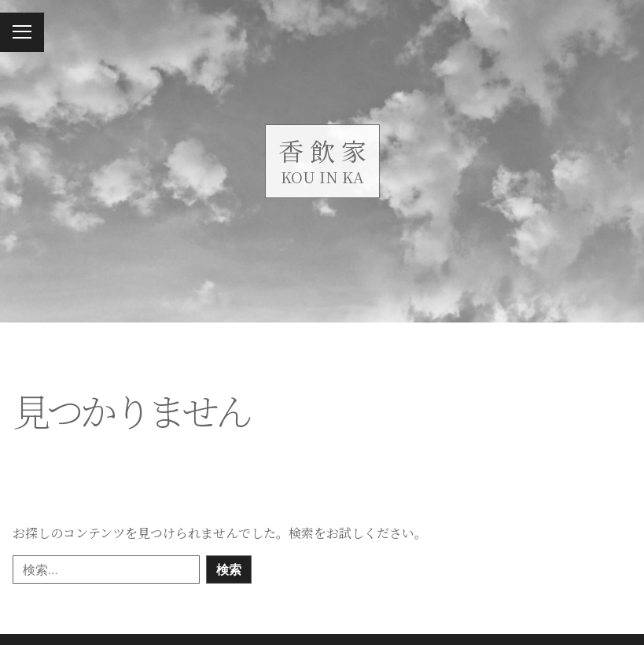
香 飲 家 (322, 150)
